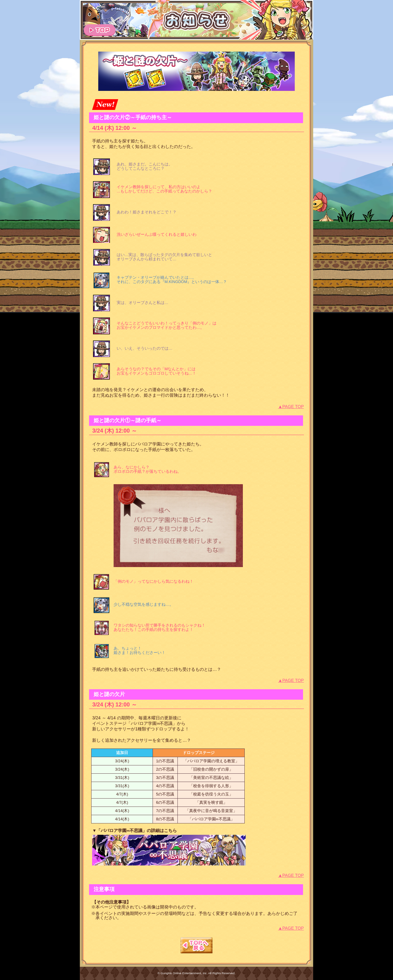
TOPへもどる (196, 945)
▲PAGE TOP (291, 406)
